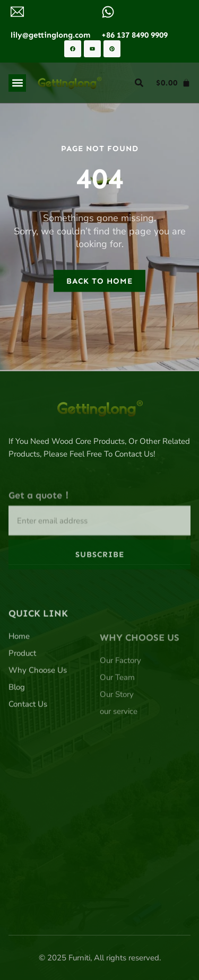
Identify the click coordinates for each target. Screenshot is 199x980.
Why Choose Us (38, 706)
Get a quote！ (40, 523)
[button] (17, 83)
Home (19, 672)
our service (119, 754)
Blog (17, 723)
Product (22, 689)
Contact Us (28, 740)
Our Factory (120, 703)
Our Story (117, 737)
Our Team (117, 720)
